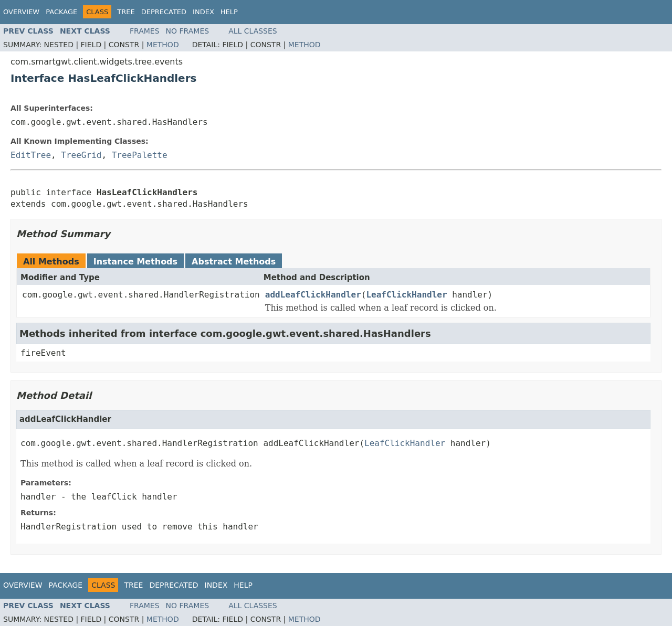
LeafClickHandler (406, 295)
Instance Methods (135, 262)
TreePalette (140, 155)
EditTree (31, 155)
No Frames (188, 31)
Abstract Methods (234, 262)
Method (163, 45)
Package (61, 12)
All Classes (253, 31)
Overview (21, 12)
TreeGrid (81, 155)
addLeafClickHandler (313, 295)
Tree (126, 12)
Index (203, 12)
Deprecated (164, 12)
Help (229, 12)
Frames (145, 31)
